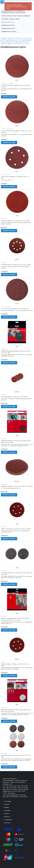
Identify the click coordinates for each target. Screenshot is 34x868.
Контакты (8, 823)
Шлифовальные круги (8, 22)
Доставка (7, 811)
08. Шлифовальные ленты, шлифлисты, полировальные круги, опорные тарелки (17, 12)
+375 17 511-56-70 (22, 788)
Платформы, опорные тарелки (11, 19)
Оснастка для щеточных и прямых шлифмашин (16, 16)
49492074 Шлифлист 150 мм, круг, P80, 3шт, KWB (15, 221)
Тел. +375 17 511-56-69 (9, 788)
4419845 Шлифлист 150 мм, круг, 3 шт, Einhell (14, 397)
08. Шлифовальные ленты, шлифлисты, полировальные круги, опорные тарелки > (16, 42)
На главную (8, 801)
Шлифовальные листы (8, 28)
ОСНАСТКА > (19, 38)
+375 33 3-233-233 (23, 790)
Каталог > (11, 38)
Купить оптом (9, 97)
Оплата (7, 814)
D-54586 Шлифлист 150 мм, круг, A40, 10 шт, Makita (16, 265)
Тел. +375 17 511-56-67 (9, 786)
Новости (7, 817)
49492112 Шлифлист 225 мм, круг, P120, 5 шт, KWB (16, 529)
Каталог (7, 804)
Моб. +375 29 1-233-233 (10, 790)
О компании (8, 820)
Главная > (4, 38)
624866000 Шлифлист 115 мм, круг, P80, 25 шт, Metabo (17, 486)
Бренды (7, 807)
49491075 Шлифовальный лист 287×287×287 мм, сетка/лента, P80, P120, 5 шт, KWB (15, 619)
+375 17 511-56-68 (22, 786)
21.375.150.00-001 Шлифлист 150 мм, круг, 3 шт (15, 309)
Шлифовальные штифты (9, 32)
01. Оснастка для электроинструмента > (16, 39)
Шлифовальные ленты (8, 25)
